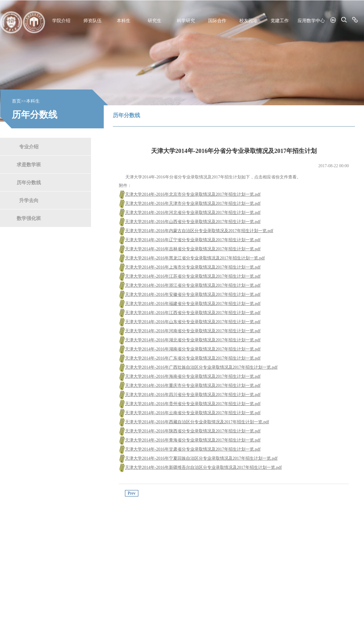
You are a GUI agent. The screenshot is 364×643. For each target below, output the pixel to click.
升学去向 (29, 200)
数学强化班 (29, 218)
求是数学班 (29, 164)
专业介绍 (29, 146)
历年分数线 (29, 182)
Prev (132, 493)
